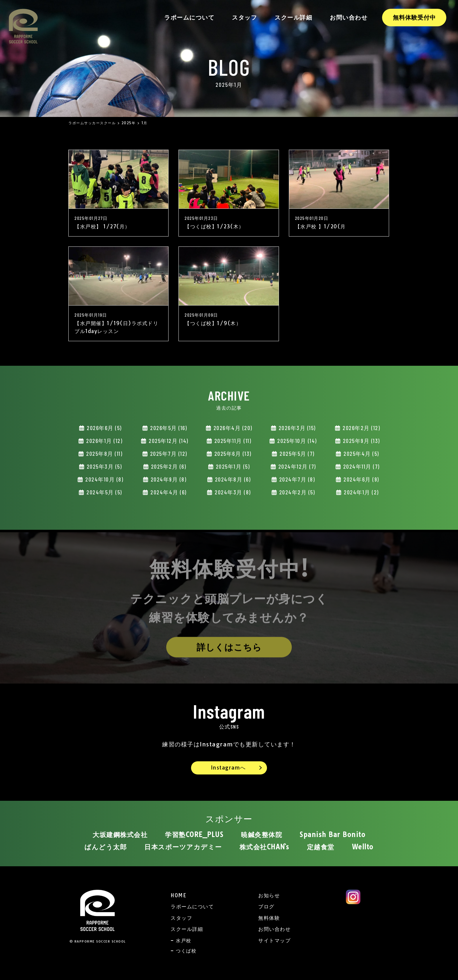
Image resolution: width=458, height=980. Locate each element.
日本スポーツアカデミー (183, 847)
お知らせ (269, 895)
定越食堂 (321, 847)
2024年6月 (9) (361, 479)
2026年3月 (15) (296, 428)
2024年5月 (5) (104, 492)
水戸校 (184, 941)
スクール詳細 (293, 18)
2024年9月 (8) (168, 479)
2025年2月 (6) (168, 466)
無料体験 (269, 918)
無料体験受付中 (414, 17)
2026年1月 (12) (104, 441)
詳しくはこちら (229, 650)
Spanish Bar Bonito (333, 835)
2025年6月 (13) (232, 454)
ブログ (266, 906)
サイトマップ (274, 940)
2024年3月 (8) (232, 492)
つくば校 (186, 951)
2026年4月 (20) (232, 428)
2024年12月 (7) (296, 466)
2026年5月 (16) (168, 428)
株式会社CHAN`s (264, 847)
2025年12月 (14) (168, 441)
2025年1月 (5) (232, 466)
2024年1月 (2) (361, 492)
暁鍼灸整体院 (262, 835)
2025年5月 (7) (296, 454)
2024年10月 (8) (104, 479)
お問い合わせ (349, 18)
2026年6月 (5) (104, 428)
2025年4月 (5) (361, 454)
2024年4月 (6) (168, 492)
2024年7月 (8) (296, 479)
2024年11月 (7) (361, 466)
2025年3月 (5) (103, 466)
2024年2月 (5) (296, 492)
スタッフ (244, 18)
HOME (178, 895)
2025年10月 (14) (296, 441)
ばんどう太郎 (106, 847)
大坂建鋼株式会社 (120, 835)
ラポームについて (189, 18)
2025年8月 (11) (104, 454)
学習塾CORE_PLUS (194, 835)
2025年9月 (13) (361, 441)
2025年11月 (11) (232, 441)
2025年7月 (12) (168, 454)
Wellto (363, 847)
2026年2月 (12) (361, 428)
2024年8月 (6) (232, 479)
